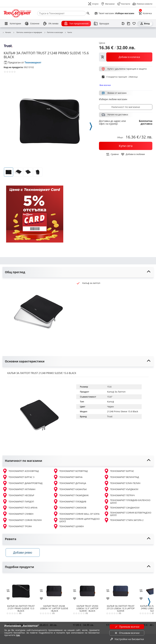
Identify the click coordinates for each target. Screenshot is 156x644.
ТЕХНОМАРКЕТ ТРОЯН (17, 526)
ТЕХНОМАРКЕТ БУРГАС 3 (18, 477)
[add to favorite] (10, 600)
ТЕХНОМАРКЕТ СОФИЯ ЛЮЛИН (22, 520)
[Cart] (145, 13)
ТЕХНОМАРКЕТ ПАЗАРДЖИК (71, 495)
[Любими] (134, 24)
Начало (7, 33)
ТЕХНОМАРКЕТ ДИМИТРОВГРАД (22, 483)
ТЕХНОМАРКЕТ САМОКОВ (70, 508)
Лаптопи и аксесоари (54, 33)
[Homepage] (17, 13)
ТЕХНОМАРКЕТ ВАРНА (68, 477)
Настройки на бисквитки (127, 639)
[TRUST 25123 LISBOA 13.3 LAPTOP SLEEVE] (121, 591)
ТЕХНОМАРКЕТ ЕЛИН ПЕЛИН (122, 483)
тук (18, 635)
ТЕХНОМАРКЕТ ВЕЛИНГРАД (121, 477)
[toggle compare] (113, 154)
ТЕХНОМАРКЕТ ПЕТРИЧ (119, 495)
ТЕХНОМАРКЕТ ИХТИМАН (19, 489)
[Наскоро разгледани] (123, 24)
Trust (110, 416)
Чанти (68, 33)
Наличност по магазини (126, 107)
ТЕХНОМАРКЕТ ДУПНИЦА (70, 483)
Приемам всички (127, 627)
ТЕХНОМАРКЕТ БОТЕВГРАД (70, 471)
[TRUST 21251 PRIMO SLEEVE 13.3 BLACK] (21, 591)
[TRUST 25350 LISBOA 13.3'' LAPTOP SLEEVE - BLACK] (87, 591)
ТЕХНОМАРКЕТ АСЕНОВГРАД (21, 471)
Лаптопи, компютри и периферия (27, 32)
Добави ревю (24, 554)
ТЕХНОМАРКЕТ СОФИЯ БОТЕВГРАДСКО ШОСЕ (128, 514)
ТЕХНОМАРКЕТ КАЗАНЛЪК (70, 489)
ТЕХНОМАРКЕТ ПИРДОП (18, 502)
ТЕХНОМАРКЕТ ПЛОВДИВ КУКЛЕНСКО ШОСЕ (127, 502)
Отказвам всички (127, 633)
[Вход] (145, 24)
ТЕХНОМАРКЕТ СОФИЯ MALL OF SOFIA (76, 514)
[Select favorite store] (114, 13)
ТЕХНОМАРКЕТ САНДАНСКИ (122, 508)
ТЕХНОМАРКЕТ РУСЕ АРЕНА (20, 508)
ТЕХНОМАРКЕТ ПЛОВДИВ (70, 502)
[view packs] (126, 57)
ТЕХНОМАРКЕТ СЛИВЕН (18, 514)
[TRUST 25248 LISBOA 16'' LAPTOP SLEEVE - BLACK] (54, 591)
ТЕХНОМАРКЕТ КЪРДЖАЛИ (121, 489)
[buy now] (126, 146)
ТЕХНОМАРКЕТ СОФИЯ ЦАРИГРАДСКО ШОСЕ (76, 520)
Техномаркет (33, 62)
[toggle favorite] (133, 154)
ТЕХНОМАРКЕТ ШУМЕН (68, 526)
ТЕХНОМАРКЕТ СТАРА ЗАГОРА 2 (124, 520)
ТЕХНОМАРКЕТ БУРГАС (119, 471)
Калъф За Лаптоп (116, 392)
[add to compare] (10, 592)
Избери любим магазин (113, 99)
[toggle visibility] (78, 272)
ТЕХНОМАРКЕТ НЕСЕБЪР (18, 495)
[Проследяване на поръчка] (129, 24)
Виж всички (105, 85)
